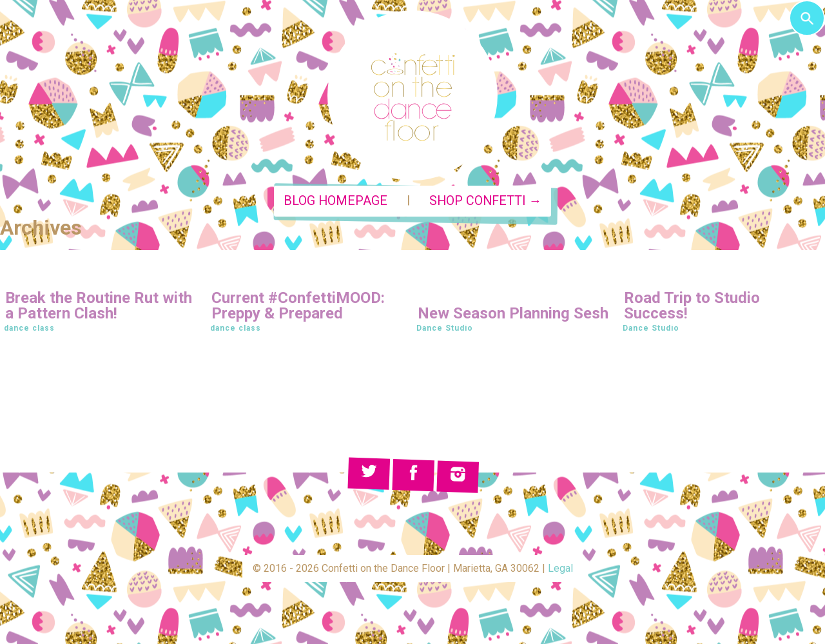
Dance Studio (445, 328)
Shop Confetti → (486, 201)
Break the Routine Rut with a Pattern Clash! (99, 306)
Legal (560, 568)
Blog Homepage (335, 201)
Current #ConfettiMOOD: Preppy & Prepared (298, 306)
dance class (29, 328)
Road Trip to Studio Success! (692, 306)
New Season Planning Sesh (513, 313)
